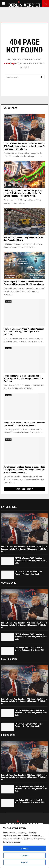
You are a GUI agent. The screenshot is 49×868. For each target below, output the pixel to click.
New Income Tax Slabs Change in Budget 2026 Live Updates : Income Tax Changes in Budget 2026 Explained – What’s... (24, 470)
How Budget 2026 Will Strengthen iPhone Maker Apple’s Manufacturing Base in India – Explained (24, 379)
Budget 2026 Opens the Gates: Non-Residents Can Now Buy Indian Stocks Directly (24, 424)
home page (10, 63)
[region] (24, 846)
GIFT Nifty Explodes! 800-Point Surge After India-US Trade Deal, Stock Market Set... (31, 561)
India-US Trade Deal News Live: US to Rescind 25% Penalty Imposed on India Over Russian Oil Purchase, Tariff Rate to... (24, 146)
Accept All (25, 848)
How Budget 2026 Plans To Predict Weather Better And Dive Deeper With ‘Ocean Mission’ (24, 283)
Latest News (11, 108)
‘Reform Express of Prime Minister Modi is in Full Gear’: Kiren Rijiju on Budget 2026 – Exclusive (24, 332)
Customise (24, 855)
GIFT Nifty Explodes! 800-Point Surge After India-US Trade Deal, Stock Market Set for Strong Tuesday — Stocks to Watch (23, 193)
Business (8, 116)
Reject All (25, 862)
